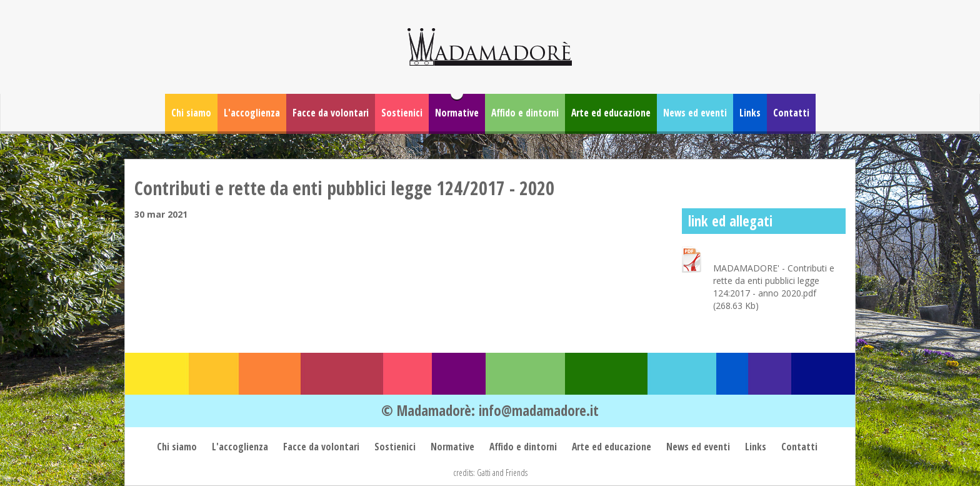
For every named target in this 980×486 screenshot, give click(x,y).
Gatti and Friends (502, 473)
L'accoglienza (252, 113)
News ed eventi (695, 113)
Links (750, 113)
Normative (457, 113)
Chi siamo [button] (191, 113)
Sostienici (402, 113)
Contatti (791, 113)
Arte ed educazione (611, 113)
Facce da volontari (331, 113)
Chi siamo (178, 447)
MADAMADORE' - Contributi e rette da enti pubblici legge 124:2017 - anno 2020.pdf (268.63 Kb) (774, 287)
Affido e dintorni (525, 113)
